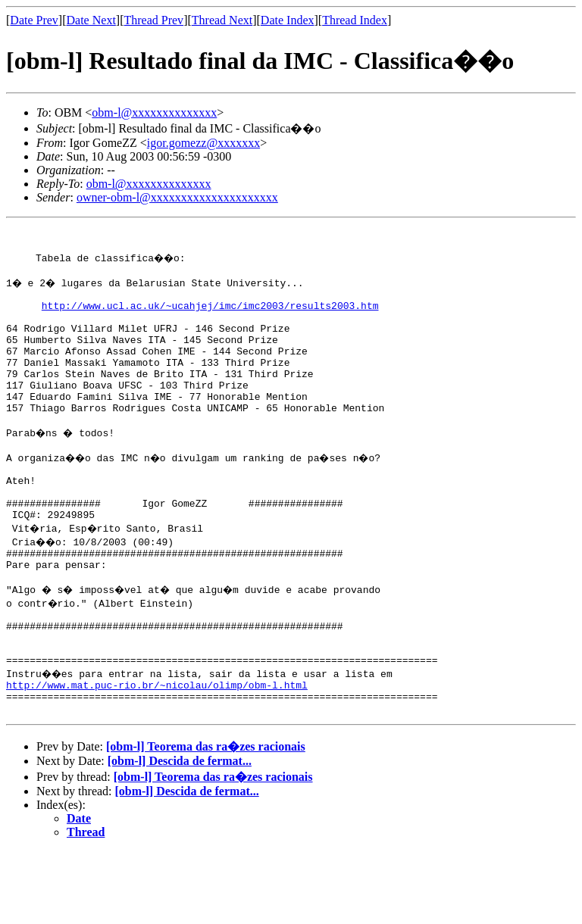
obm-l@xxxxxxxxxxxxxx (154, 112)
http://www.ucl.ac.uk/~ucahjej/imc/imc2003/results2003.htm (210, 317)
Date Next (91, 20)
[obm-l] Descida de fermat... (180, 833)
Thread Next (222, 20)
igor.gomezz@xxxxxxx (203, 143)
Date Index (288, 20)
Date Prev (34, 20)
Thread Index (355, 20)
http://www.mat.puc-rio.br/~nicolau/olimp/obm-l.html (157, 753)
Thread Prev (153, 20)
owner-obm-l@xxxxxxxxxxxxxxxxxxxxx (177, 197)
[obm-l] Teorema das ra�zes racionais (206, 819)
